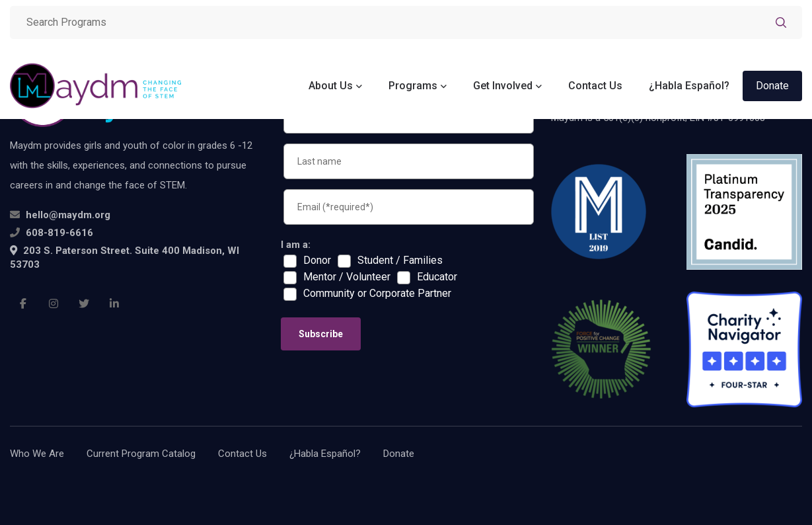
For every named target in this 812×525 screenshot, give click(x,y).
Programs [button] (413, 86)
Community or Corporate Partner (377, 294)
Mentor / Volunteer (347, 277)
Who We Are (37, 454)
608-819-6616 (59, 233)
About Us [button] (331, 86)
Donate (772, 86)
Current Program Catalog (141, 454)
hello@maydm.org (68, 215)
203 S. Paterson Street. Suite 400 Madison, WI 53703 (125, 258)
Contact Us (595, 86)
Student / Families (400, 261)
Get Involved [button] (503, 86)
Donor (317, 261)
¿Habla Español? (689, 86)
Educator (437, 277)
